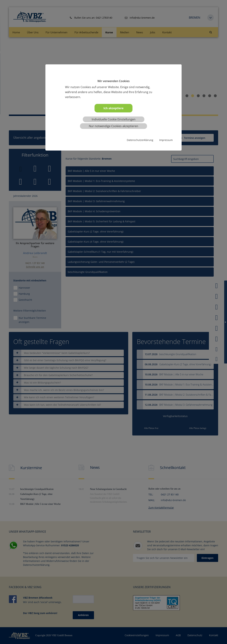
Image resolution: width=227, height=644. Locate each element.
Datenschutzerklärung (140, 140)
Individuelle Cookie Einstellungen (114, 119)
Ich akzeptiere (113, 108)
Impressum (166, 140)
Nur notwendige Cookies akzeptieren (113, 126)
